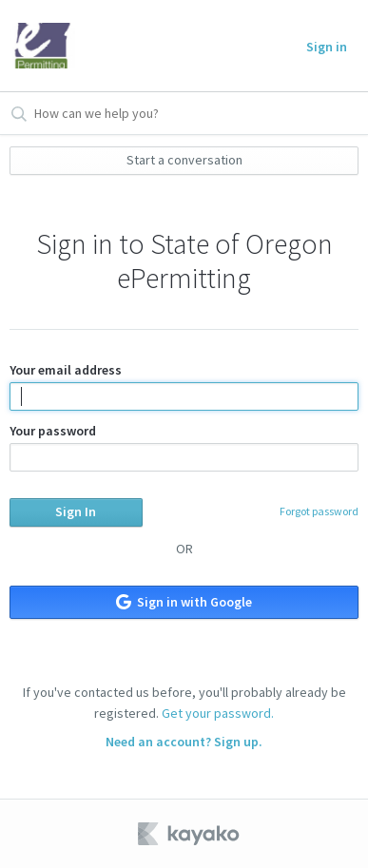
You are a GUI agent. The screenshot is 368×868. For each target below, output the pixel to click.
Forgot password (319, 511)
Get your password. (218, 713)
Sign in (327, 47)
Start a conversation (184, 160)
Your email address (184, 386)
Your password (184, 447)
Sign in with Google (184, 602)
